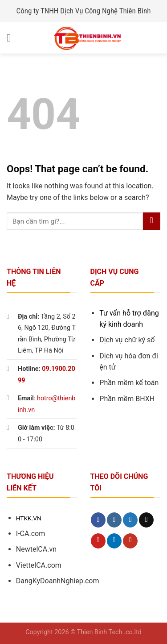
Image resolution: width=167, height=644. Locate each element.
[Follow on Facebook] (98, 520)
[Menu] (12, 38)
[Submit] (152, 221)
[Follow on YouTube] (130, 541)
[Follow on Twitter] (130, 520)
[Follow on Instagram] (114, 520)
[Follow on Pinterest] (98, 541)
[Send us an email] (146, 520)
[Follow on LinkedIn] (114, 541)
